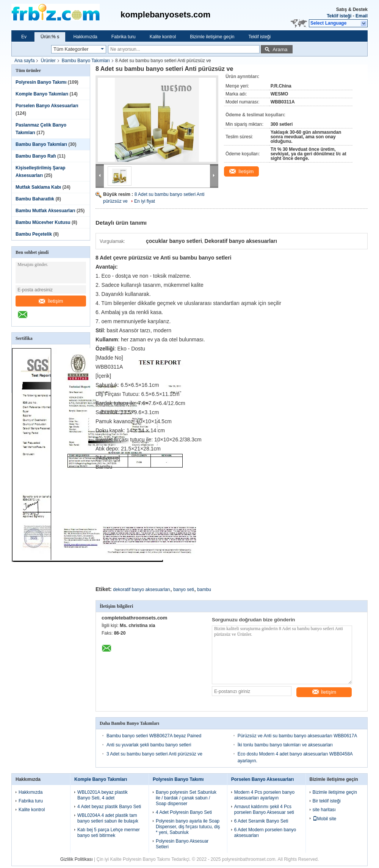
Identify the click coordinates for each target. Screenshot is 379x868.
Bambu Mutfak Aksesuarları (45, 211)
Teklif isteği (339, 16)
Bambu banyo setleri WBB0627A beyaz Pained (154, 736)
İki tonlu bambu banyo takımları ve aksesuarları (285, 745)
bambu (204, 590)
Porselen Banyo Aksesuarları (47, 106)
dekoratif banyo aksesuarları (142, 590)
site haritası (324, 810)
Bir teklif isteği (327, 801)
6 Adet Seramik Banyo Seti (261, 821)
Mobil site (325, 819)
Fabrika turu (124, 37)
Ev (24, 37)
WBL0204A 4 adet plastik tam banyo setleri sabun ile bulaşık (108, 818)
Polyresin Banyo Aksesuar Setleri (182, 844)
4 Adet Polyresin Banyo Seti (184, 812)
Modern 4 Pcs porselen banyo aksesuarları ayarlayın (264, 795)
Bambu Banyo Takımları (86, 61)
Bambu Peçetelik (34, 234)
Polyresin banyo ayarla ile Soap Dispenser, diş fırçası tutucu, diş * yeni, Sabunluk (188, 827)
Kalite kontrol (163, 37)
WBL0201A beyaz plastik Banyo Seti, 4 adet (103, 795)
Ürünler (48, 61)
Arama (280, 49)
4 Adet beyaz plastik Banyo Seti (109, 807)
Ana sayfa (24, 61)
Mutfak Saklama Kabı (38, 187)
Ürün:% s (50, 37)
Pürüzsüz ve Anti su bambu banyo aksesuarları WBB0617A (298, 736)
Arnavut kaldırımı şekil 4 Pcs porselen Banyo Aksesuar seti (264, 809)
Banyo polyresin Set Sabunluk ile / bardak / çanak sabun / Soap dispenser (186, 798)
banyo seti (184, 590)
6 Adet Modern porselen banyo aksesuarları (265, 833)
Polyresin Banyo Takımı (41, 82)
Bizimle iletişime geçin (212, 37)
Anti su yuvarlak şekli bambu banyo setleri (149, 745)
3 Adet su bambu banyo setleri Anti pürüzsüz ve (154, 754)
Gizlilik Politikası (77, 859)
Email (362, 16)
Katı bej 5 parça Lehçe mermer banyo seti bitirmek (109, 833)
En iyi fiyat (145, 201)
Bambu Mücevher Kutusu (43, 222)
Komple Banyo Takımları (42, 94)
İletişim (51, 301)
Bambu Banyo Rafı (36, 156)
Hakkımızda (85, 37)
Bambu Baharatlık (35, 199)
